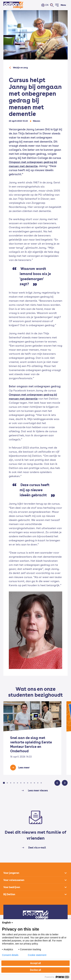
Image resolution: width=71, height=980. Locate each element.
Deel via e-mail (37, 848)
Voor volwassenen (14, 880)
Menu (63, 5)
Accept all (35, 963)
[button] (4, 783)
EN (47, 5)
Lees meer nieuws (38, 790)
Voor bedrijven (12, 887)
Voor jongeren (11, 873)
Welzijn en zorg (20, 68)
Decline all (35, 970)
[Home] (13, 5)
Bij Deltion (9, 894)
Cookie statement (37, 955)
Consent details (10, 955)
